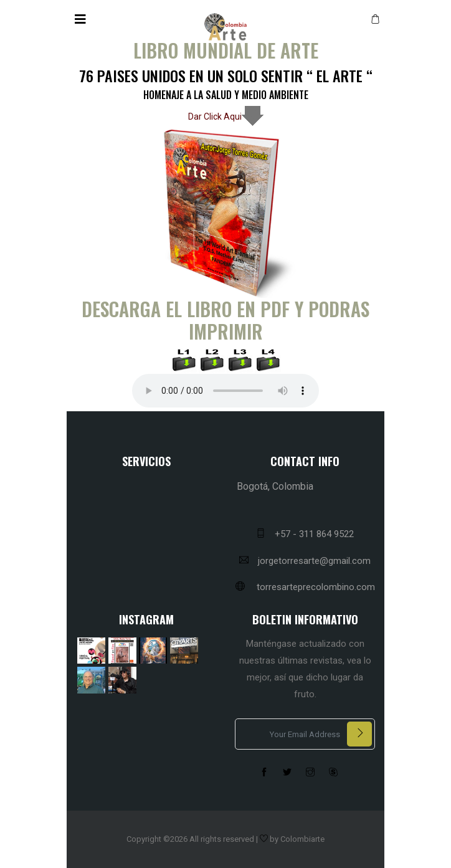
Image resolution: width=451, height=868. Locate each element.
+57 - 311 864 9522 (305, 534)
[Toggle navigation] (80, 19)
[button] (377, 19)
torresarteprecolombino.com (305, 587)
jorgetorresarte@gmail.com (305, 561)
